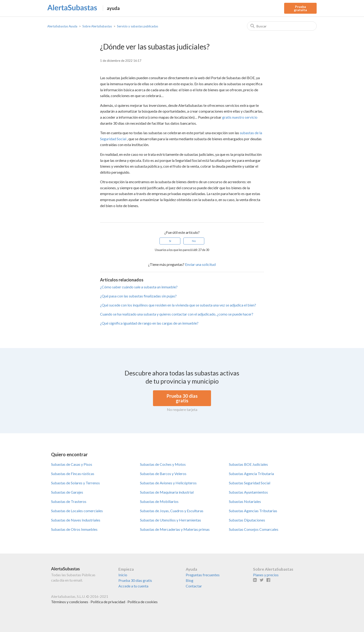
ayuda (113, 8)
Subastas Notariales (245, 501)
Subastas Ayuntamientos (248, 492)
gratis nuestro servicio (240, 117)
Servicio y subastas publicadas (138, 26)
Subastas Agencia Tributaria (251, 474)
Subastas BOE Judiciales (248, 464)
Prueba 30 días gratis (135, 580)
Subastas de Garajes (67, 492)
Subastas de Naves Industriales (76, 520)
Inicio (123, 575)
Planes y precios (266, 575)
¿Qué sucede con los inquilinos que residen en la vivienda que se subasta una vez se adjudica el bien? (178, 305)
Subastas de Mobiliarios (159, 501)
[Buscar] (282, 26)
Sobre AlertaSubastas (97, 26)
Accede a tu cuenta (133, 586)
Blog (190, 580)
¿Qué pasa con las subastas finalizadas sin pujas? (138, 296)
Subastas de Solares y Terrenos (75, 483)
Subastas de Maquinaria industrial (167, 492)
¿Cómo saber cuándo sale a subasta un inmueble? (139, 287)
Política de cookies (143, 602)
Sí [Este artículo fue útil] (170, 241)
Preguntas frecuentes (203, 575)
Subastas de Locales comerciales (77, 511)
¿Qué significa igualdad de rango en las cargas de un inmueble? (149, 323)
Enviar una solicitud (200, 264)
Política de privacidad (108, 602)
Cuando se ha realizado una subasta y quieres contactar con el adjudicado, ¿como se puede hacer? (177, 314)
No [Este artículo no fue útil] (194, 241)
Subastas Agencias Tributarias (253, 511)
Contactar (194, 586)
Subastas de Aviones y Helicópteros (168, 483)
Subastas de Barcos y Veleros (163, 474)
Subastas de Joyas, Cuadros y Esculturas (172, 511)
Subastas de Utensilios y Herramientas (171, 520)
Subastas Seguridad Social (250, 483)
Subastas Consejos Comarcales (254, 529)
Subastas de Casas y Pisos (72, 464)
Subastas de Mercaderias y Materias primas (175, 529)
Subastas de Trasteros (69, 501)
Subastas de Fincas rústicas (73, 474)
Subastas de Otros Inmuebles (74, 529)
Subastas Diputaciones (247, 520)
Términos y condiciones (70, 602)
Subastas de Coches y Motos (163, 464)
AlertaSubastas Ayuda (62, 26)
